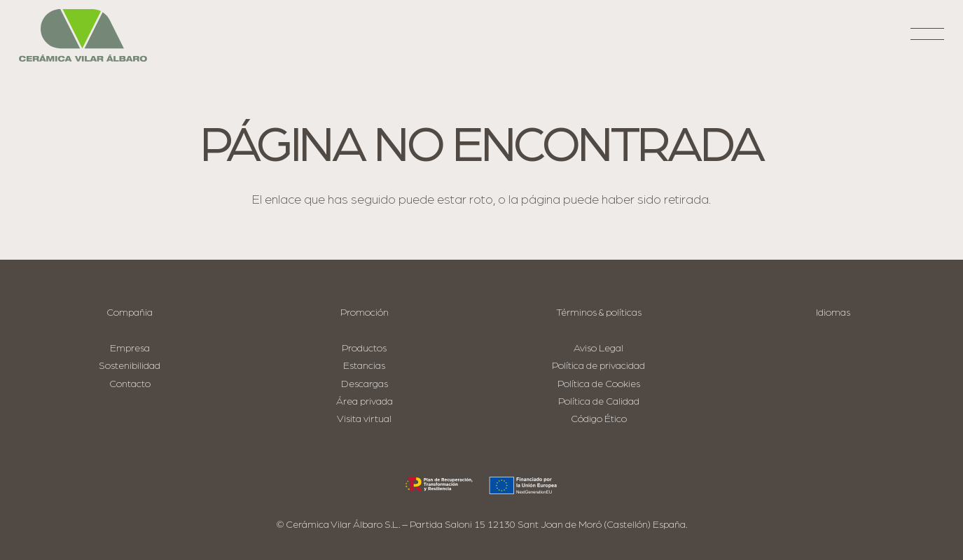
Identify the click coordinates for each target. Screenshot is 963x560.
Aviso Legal (598, 348)
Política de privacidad (598, 366)
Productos (364, 348)
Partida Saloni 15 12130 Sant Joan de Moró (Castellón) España (548, 525)
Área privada (365, 401)
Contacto (130, 384)
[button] (928, 39)
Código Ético (599, 419)
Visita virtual (364, 419)
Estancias (364, 366)
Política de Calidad (599, 401)
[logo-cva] (83, 35)
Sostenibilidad (130, 366)
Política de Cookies (599, 384)
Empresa (130, 348)
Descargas (365, 384)
